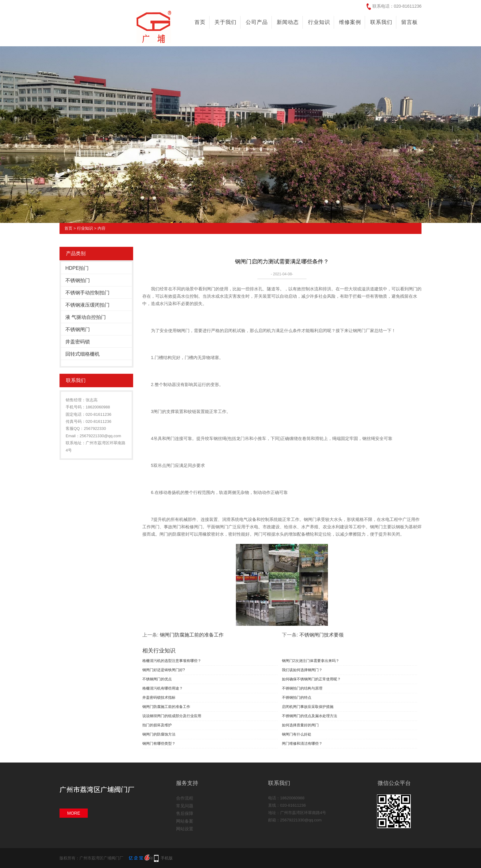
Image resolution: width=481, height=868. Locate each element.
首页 (200, 22)
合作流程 (185, 798)
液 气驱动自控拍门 (86, 317)
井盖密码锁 (78, 342)
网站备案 (185, 821)
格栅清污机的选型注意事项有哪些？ (172, 661)
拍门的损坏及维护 (157, 725)
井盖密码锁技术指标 (159, 698)
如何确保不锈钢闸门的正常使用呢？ (311, 679)
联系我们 (381, 22)
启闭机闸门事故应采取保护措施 (308, 707)
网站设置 (185, 829)
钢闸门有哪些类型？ (159, 744)
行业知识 (319, 22)
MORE (74, 813)
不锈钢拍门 (78, 280)
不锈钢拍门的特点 (297, 698)
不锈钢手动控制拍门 (87, 293)
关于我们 (225, 22)
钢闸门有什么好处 (297, 734)
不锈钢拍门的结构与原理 (302, 688)
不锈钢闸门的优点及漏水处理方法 (310, 716)
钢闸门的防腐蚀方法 (159, 734)
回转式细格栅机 (83, 354)
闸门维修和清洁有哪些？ (302, 744)
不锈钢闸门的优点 (157, 679)
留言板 (410, 22)
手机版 (167, 858)
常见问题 (185, 806)
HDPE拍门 (77, 268)
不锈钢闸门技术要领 (321, 635)
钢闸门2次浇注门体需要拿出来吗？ (311, 661)
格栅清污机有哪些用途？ (163, 688)
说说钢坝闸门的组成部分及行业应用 (172, 716)
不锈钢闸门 (78, 329)
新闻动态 (288, 22)
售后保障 (185, 813)
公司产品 (257, 22)
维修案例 (350, 22)
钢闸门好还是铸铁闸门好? (164, 670)
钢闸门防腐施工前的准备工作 (192, 635)
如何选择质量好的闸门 (300, 725)
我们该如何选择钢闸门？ (302, 670)
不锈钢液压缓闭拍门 (87, 305)
